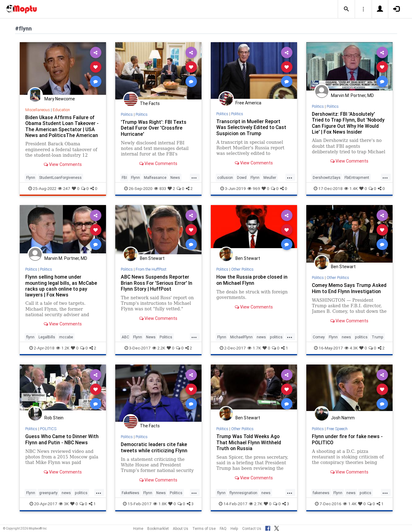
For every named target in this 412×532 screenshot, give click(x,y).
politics (276, 339)
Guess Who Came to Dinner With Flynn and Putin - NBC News (62, 442)
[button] (346, 9)
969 (254, 188)
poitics (365, 496)
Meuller (270, 177)
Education (61, 110)
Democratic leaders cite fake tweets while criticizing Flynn (154, 450)
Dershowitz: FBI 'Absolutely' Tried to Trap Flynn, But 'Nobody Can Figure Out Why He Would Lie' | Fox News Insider (349, 123)
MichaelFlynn (241, 339)
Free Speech (337, 431)
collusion (225, 177)
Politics (127, 114)
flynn (30, 339)
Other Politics (243, 269)
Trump (377, 339)
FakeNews (131, 496)
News (175, 177)
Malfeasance (155, 177)
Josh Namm (343, 421)
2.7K (256, 506)
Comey (319, 339)
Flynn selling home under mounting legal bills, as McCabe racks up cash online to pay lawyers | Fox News (61, 286)
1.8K (160, 506)
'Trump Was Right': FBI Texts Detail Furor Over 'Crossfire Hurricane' (154, 128)
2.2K (159, 350)
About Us (181, 528)
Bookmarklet (158, 528)
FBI (124, 177)
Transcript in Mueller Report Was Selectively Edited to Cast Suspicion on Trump (252, 127)
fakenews (321, 496)
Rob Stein (54, 421)
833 (160, 188)
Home (138, 528)
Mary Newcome (60, 99)
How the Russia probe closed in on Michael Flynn (252, 280)
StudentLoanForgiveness (60, 177)
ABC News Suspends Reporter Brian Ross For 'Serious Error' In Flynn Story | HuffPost (157, 283)
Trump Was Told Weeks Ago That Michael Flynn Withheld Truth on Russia (249, 445)
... (194, 177)
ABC (125, 339)
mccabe (66, 339)
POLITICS (49, 431)
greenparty (48, 496)
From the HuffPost (151, 269)
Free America (248, 103)
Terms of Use (204, 528)
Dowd (242, 177)
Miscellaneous (38, 110)
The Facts (150, 103)
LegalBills (47, 339)
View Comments (63, 164)
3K (64, 506)
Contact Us (252, 528)
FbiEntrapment (357, 177)
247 (64, 188)
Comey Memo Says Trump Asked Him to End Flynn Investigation (342, 291)
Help (234, 528)
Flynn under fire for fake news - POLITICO (347, 442)
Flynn (31, 177)
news (261, 339)
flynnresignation (243, 496)
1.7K (254, 350)
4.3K (351, 350)
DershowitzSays (327, 177)
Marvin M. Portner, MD (352, 95)
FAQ (223, 528)
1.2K (63, 350)
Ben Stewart (152, 258)
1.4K (351, 188)
